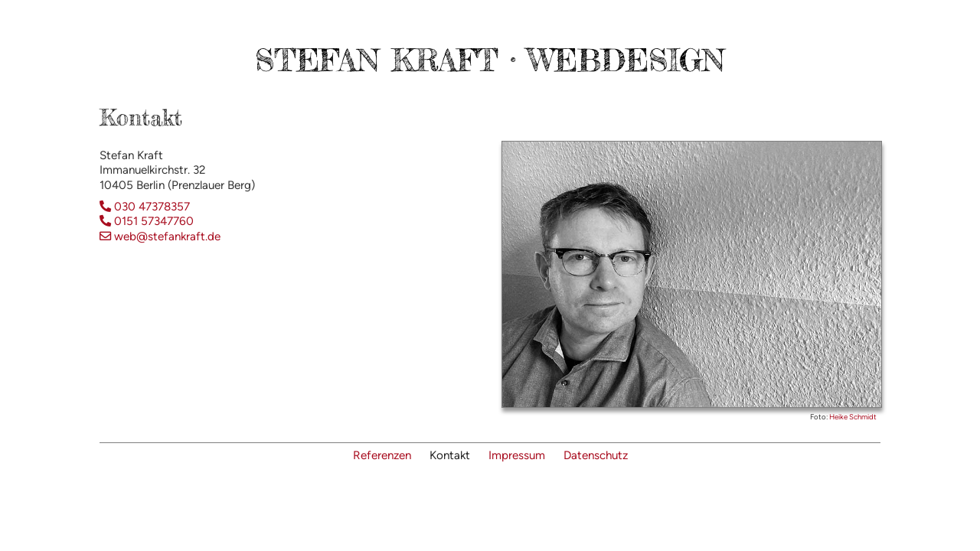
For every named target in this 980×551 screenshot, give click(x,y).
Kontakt (450, 455)
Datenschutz (596, 455)
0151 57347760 (147, 221)
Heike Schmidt (853, 417)
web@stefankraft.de (160, 236)
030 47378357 (145, 207)
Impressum (517, 455)
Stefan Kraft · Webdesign (490, 60)
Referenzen (382, 455)
